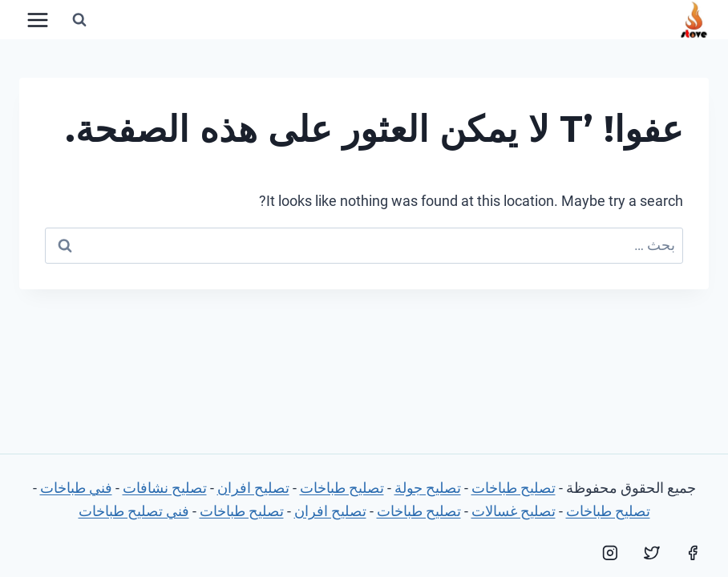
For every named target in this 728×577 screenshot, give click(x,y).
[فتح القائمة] (38, 20)
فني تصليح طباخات (134, 511)
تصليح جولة (428, 488)
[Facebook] (693, 553)
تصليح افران (253, 488)
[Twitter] (652, 553)
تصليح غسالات (514, 511)
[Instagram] (610, 553)
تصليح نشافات (165, 488)
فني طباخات (76, 488)
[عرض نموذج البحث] (79, 20)
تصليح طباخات (514, 488)
